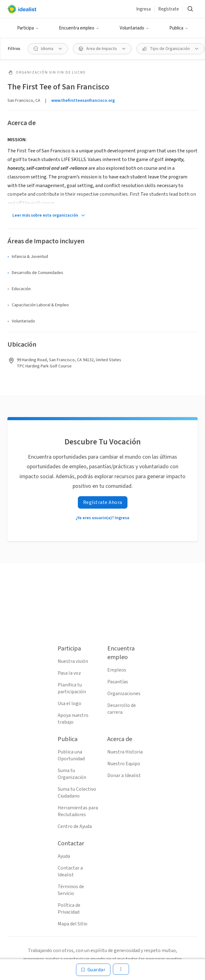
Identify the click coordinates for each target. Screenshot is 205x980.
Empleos (117, 670)
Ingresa (143, 9)
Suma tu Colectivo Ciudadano (77, 793)
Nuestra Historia (125, 752)
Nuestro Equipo (124, 764)
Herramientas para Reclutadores (78, 811)
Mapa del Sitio (73, 924)
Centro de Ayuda (75, 826)
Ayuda (64, 856)
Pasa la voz (69, 673)
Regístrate (169, 9)
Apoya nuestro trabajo (73, 719)
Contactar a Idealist (70, 871)
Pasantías (118, 682)
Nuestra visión (73, 661)
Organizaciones (124, 694)
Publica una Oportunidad (71, 755)
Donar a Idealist (124, 775)
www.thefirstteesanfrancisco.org (83, 101)
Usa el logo (69, 704)
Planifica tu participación (72, 688)
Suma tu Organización (72, 774)
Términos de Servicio (71, 890)
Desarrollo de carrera (122, 709)
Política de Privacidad (69, 909)
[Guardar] (93, 970)
